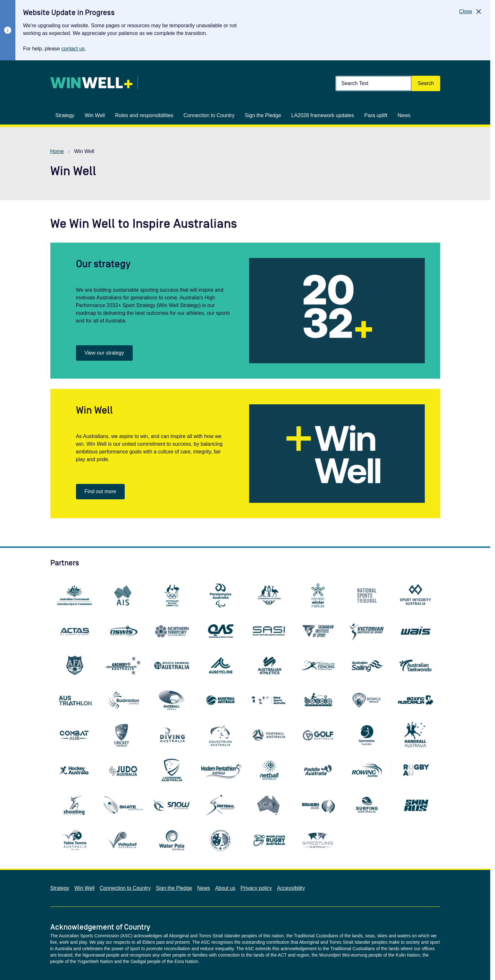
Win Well (84, 888)
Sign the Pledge (174, 888)
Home (57, 151)
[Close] (471, 12)
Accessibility (291, 888)
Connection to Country (125, 888)
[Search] (426, 83)
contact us (73, 49)
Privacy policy (256, 888)
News (204, 888)
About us (225, 888)
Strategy (60, 888)
